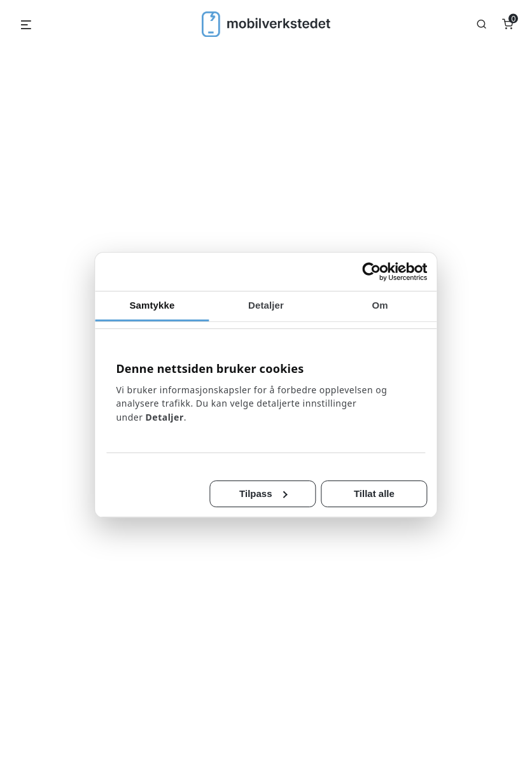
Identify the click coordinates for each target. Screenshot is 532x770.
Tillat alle (374, 493)
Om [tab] (380, 305)
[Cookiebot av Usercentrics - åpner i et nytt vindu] (372, 272)
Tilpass (263, 493)
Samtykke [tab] (152, 305)
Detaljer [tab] (266, 305)
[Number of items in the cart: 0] (507, 24)
